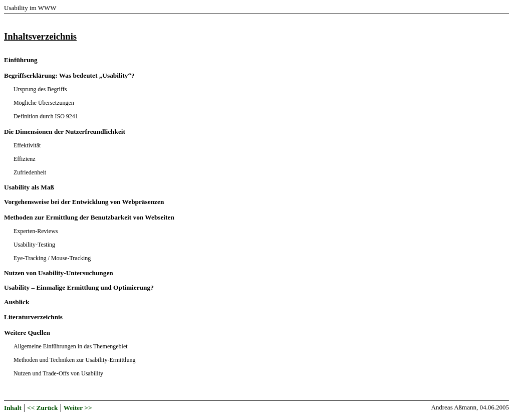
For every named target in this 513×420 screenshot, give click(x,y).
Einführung (21, 60)
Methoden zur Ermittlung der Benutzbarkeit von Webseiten (89, 217)
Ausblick (17, 302)
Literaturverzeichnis (33, 317)
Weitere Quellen (27, 333)
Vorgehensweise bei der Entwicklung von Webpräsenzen (84, 202)
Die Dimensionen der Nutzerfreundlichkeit (65, 132)
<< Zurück (42, 408)
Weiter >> (78, 408)
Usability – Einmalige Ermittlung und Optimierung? (79, 287)
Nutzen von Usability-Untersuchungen (59, 273)
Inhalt (13, 408)
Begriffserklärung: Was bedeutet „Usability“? (69, 75)
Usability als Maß (29, 187)
